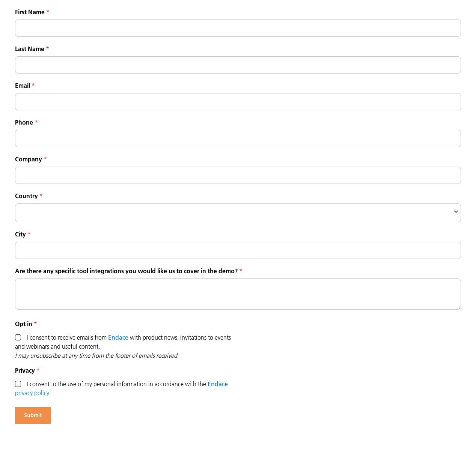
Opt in (24, 324)
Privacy (25, 370)
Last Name (30, 49)
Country (26, 196)
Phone (24, 122)
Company (29, 159)
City (20, 234)
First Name (30, 12)
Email (23, 86)
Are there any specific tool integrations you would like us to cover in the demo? (126, 271)
